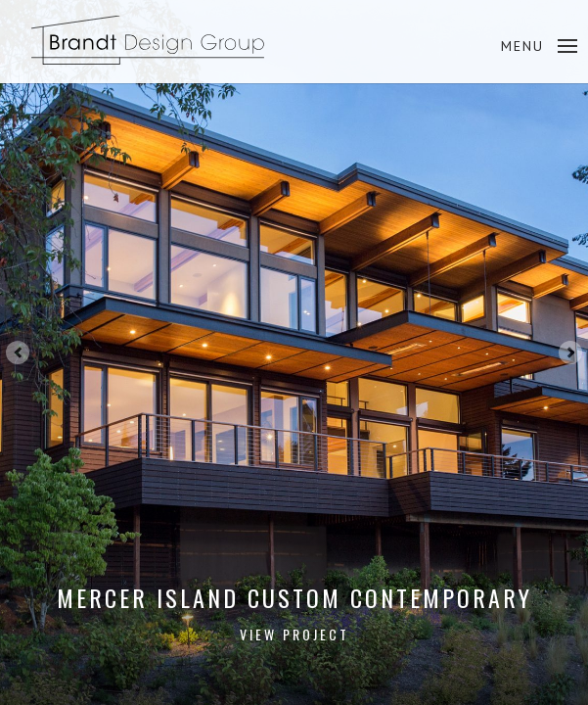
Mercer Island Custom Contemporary (294, 612)
